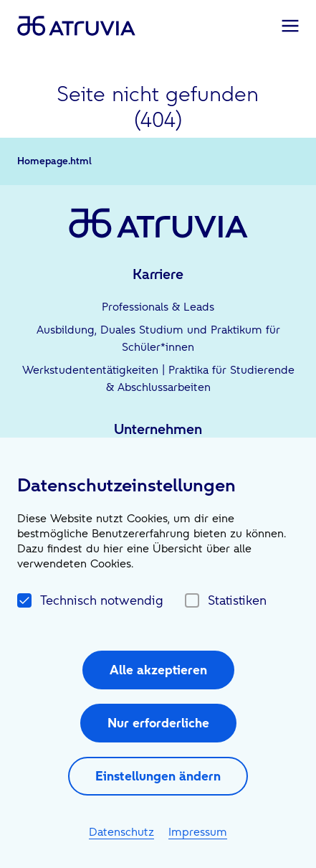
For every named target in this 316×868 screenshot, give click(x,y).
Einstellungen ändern (158, 776)
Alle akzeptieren (158, 670)
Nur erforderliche (158, 723)
